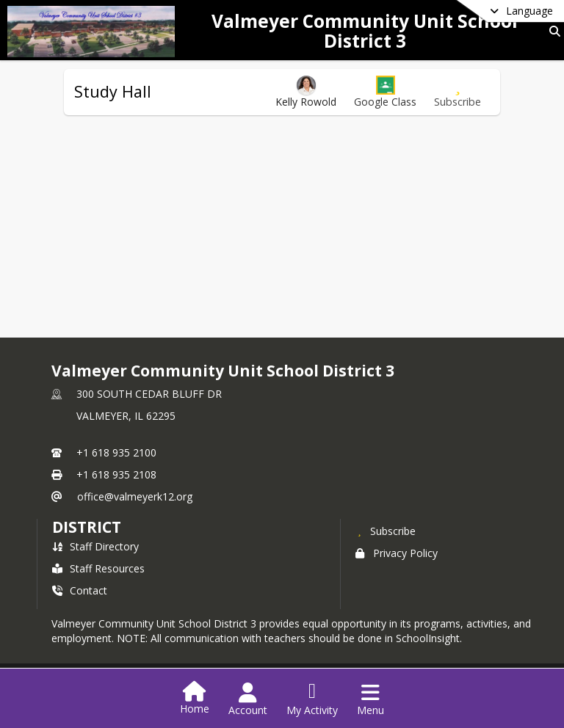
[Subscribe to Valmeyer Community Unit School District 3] (386, 531)
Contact (80, 590)
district (87, 527)
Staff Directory (95, 546)
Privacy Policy (397, 553)
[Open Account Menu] (248, 699)
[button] (385, 92)
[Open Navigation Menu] (370, 699)
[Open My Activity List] (312, 699)
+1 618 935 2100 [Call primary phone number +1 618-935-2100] (116, 452)
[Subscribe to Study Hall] (458, 92)
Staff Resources (98, 568)
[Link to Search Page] (552, 31)
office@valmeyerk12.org (135, 496)
